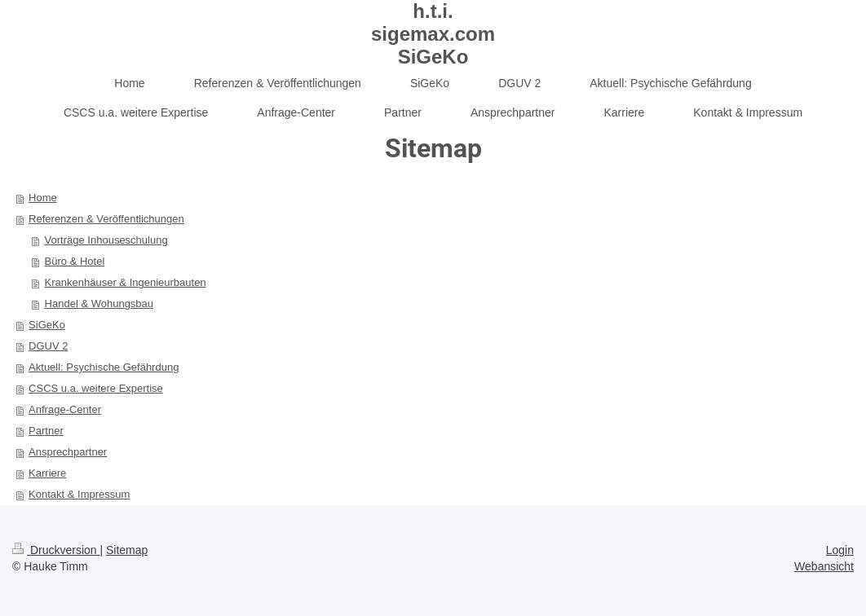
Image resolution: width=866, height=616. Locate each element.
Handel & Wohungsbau (99, 304)
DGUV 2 (48, 346)
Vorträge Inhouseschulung (106, 240)
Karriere (47, 473)
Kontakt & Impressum (79, 494)
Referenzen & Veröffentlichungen (106, 219)
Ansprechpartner (68, 452)
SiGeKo (47, 325)
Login (840, 550)
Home (43, 198)
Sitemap (127, 550)
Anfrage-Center (65, 409)
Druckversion (56, 550)
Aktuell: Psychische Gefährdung (104, 367)
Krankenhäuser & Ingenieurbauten (126, 282)
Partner (46, 431)
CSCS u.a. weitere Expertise (96, 388)
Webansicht (824, 566)
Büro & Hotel (75, 261)
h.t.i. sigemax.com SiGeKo (433, 34)
